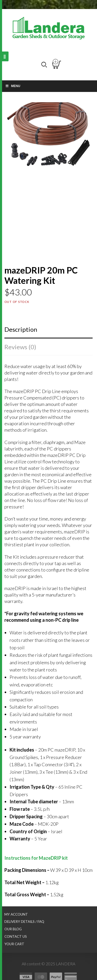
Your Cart (14, 944)
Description (21, 329)
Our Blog (13, 929)
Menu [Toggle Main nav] (13, 86)
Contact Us (16, 936)
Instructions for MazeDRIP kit (36, 858)
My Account (16, 914)
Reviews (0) (20, 347)
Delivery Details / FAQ (24, 922)
